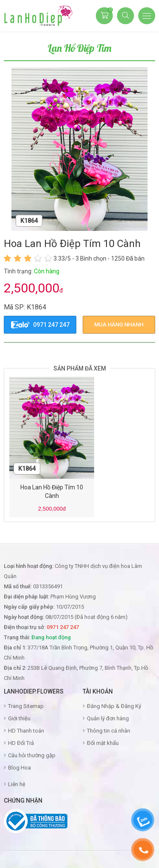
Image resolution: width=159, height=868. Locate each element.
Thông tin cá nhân (109, 731)
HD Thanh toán (26, 731)
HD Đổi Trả (21, 743)
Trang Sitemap (26, 706)
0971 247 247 (40, 325)
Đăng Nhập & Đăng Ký (114, 706)
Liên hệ (17, 784)
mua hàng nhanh (119, 324)
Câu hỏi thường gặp (32, 755)
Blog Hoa (20, 768)
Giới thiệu (19, 718)
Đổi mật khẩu (103, 743)
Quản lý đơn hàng (108, 718)
